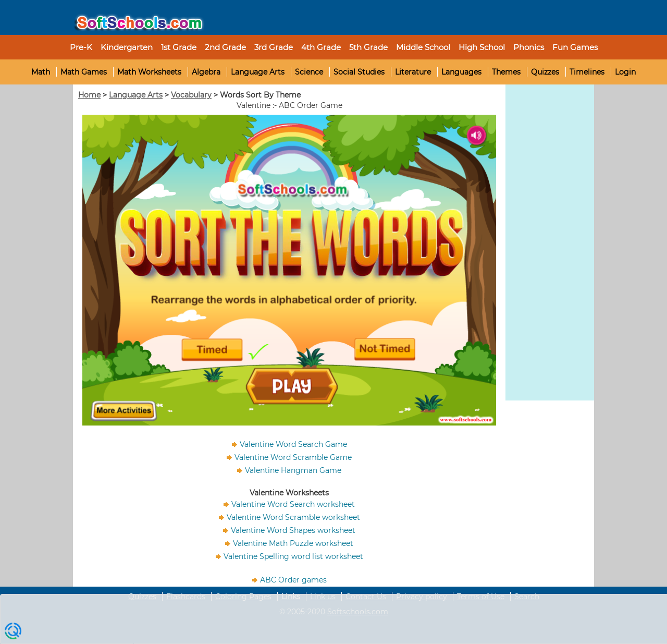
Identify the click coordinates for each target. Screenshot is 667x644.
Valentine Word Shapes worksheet (293, 530)
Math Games (84, 72)
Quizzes (545, 72)
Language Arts (258, 72)
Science (309, 72)
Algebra (206, 72)
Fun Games (575, 47)
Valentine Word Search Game (293, 444)
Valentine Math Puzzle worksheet (293, 543)
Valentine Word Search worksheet (293, 504)
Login (625, 72)
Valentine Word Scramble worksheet (293, 517)
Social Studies (359, 72)
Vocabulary (191, 95)
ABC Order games (293, 580)
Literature (413, 72)
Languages (461, 72)
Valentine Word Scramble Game (293, 457)
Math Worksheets (149, 72)
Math (41, 72)
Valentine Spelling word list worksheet (293, 556)
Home (89, 95)
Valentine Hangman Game (293, 470)
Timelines (587, 72)
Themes (506, 72)
